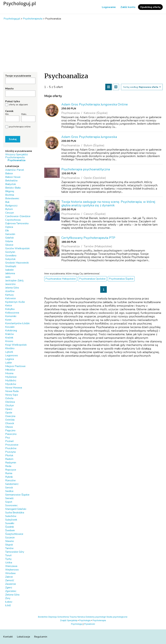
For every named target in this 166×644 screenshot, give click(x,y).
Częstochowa (13, 220)
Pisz (8, 438)
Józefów (10, 291)
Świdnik (10, 527)
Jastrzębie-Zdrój (14, 281)
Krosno (9, 341)
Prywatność (90, 624)
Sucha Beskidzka (15, 513)
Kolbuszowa (12, 313)
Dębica (9, 227)
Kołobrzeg (11, 331)
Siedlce (9, 491)
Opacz (9, 409)
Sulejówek (11, 520)
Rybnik (9, 477)
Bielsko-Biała (13, 188)
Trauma (73, 617)
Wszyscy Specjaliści (17, 154)
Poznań (9, 441)
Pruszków (11, 448)
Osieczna (10, 416)
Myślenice (11, 377)
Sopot (9, 502)
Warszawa (11, 566)
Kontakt (8, 637)
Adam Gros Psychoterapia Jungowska (89, 137)
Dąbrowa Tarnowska (17, 223)
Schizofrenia (63, 617)
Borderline (43, 617)
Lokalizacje (24, 637)
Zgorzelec (11, 591)
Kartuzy (9, 295)
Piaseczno (11, 434)
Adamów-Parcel (15, 170)
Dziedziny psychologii (96, 617)
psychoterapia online (20, 127)
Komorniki (11, 316)
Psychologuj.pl (20, 3)
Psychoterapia (99, 620)
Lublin (9, 363)
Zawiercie (11, 584)
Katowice (10, 298)
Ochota (9, 398)
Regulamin (41, 637)
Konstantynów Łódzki (17, 323)
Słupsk (9, 545)
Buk (7, 202)
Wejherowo (12, 570)
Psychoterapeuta (15, 157)
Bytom (9, 209)
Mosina (9, 373)
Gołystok (10, 259)
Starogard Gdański (16, 509)
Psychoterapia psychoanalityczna (86, 169)
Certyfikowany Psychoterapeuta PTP (88, 238)
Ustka (9, 563)
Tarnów (9, 548)
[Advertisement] (83, 46)
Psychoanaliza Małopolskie (61, 279)
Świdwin (10, 530)
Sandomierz (12, 484)
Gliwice (9, 245)
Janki (8, 277)
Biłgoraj (10, 191)
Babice (9, 173)
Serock (9, 488)
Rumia (9, 473)
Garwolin (10, 234)
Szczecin (10, 538)
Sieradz (9, 498)
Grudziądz (11, 266)
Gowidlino (11, 256)
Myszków (11, 384)
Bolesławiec (12, 198)
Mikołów (10, 370)
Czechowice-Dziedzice (18, 216)
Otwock (10, 423)
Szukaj (13, 139)
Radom (9, 459)
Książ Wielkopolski (16, 345)
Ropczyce (11, 470)
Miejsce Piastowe (15, 366)
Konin (8, 320)
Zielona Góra (12, 595)
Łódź (8, 605)
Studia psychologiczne (117, 617)
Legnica (10, 359)
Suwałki (10, 523)
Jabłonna (10, 273)
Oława (9, 427)
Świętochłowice (14, 534)
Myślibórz (11, 380)
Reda (8, 466)
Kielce (9, 306)
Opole (9, 413)
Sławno (10, 541)
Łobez (9, 602)
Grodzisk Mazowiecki (17, 263)
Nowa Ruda (12, 391)
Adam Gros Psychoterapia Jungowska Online (95, 104)
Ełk (7, 231)
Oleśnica (10, 402)
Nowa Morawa (14, 388)
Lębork (9, 352)
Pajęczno (10, 430)
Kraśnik (9, 338)
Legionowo (12, 356)
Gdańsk (10, 238)
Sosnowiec (11, 505)
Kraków (10, 334)
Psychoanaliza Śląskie (121, 279)
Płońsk (9, 455)
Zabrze (9, 577)
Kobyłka (10, 309)
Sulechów (11, 516)
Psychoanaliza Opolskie (92, 279)
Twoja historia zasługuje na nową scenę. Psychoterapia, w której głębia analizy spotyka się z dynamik (108, 204)
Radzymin (11, 463)
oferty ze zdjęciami (18, 105)
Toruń (8, 555)
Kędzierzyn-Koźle (15, 302)
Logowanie (109, 7)
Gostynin (10, 252)
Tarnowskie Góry (15, 552)
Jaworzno (10, 284)
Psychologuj (77, 624)
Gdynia (9, 241)
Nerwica (81, 617)
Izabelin (9, 270)
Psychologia (85, 620)
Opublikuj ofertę (150, 7)
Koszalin (10, 327)
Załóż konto (128, 7)
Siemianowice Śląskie (17, 495)
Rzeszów (10, 480)
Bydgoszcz (11, 206)
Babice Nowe (13, 177)
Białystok (11, 184)
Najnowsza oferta (150, 87)
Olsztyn (10, 405)
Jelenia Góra (12, 288)
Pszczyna (10, 452)
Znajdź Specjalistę (69, 620)
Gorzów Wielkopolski (17, 248)
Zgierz (9, 588)
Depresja (52, 617)
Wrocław (10, 573)
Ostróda (10, 420)
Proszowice (12, 445)
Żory (8, 598)
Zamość (10, 580)
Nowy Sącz (12, 395)
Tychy (8, 559)
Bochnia (10, 195)
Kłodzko (10, 348)
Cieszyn (10, 213)
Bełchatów (11, 181)
